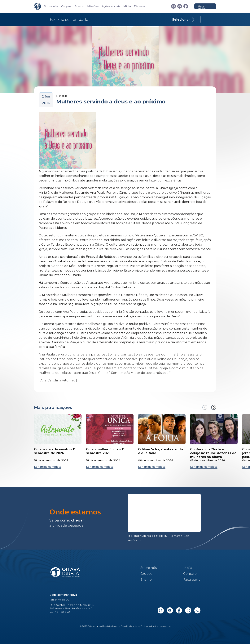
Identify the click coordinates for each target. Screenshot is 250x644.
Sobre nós (51, 6)
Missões (93, 6)
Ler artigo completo (48, 467)
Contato (190, 574)
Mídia (127, 6)
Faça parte (202, 7)
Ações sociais (111, 6)
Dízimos (140, 6)
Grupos (66, 6)
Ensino (79, 6)
